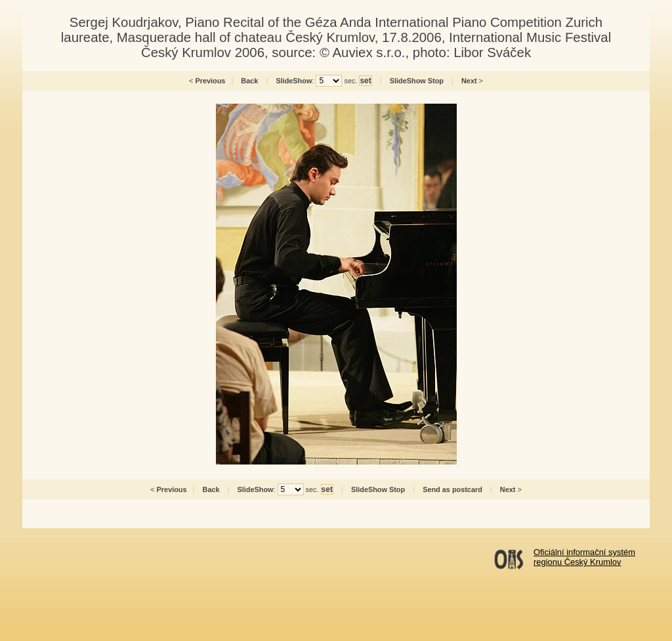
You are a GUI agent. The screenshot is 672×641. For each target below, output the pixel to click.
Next (469, 81)
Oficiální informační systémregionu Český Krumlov (584, 557)
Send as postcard (452, 489)
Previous (210, 81)
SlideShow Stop (417, 81)
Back (249, 81)
